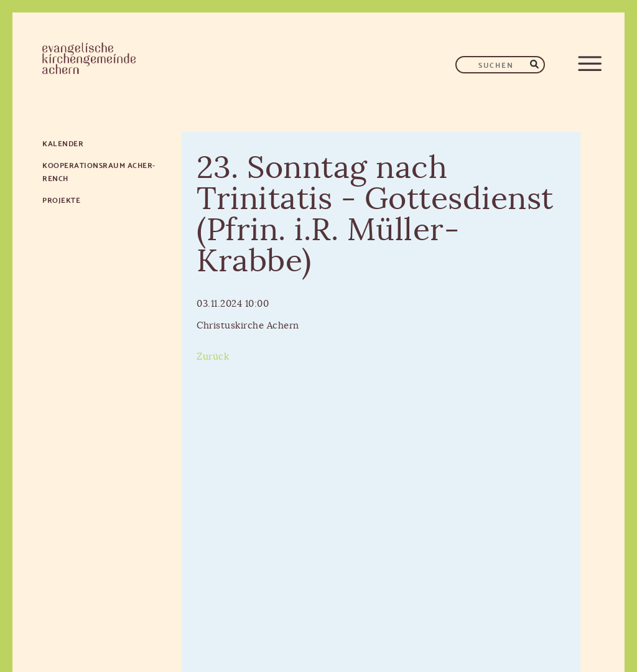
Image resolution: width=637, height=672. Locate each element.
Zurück (213, 357)
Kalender (63, 143)
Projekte (61, 199)
